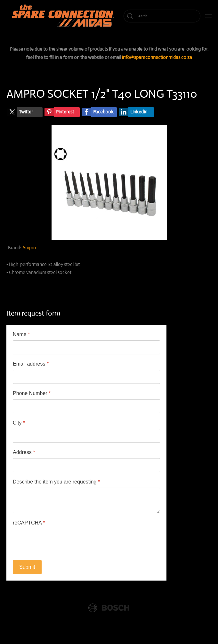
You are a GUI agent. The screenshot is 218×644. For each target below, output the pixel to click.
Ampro (29, 248)
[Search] (162, 16)
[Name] (86, 347)
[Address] (86, 465)
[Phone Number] (86, 406)
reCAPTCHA (29, 523)
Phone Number (32, 393)
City (19, 423)
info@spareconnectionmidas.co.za (157, 57)
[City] (86, 436)
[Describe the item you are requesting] (86, 500)
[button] (208, 16)
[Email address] (86, 377)
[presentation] (61, 541)
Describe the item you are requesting (56, 482)
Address (24, 452)
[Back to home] (64, 16)
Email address (31, 364)
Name (21, 334)
